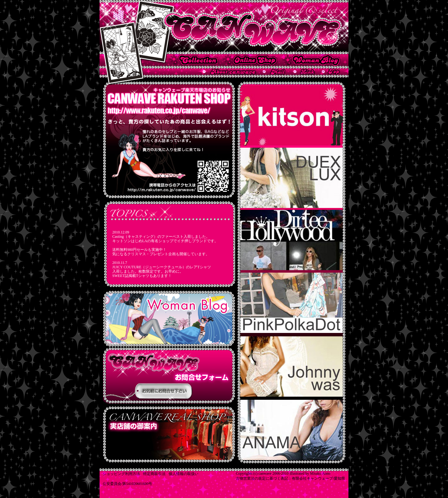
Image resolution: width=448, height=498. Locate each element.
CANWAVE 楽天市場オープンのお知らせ (169, 140)
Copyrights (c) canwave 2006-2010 (262, 473)
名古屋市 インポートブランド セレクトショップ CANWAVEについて (229, 72)
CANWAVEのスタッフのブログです (169, 319)
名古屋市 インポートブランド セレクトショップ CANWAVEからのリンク (304, 72)
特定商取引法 (154, 474)
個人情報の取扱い (184, 474)
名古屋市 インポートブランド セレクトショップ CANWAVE (224, 27)
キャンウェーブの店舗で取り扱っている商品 (194, 60)
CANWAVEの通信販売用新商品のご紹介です (169, 434)
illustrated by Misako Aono (310, 473)
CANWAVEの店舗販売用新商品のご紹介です (169, 375)
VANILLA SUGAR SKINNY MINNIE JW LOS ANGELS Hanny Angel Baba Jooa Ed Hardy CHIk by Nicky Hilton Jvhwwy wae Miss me (292, 272)
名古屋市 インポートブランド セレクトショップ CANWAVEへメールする (274, 72)
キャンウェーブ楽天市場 (250, 60)
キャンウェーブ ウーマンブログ (311, 60)
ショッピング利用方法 (121, 474)
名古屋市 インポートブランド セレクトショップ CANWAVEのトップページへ (331, 72)
